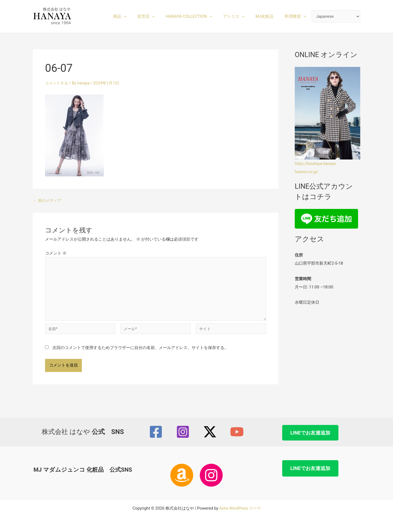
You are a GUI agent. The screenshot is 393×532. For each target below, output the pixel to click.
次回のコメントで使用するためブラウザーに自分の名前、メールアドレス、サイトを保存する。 (140, 352)
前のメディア (48, 201)
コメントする (57, 83)
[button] (139, 16)
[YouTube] (237, 432)
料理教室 (297, 16)
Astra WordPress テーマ (240, 508)
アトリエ (241, 16)
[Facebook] (156, 432)
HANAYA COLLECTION (198, 16)
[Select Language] (336, 17)
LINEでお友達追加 (310, 433)
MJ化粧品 (269, 16)
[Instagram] (183, 432)
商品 (135, 16)
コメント (56, 253)
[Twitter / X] (210, 432)
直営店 (158, 16)
